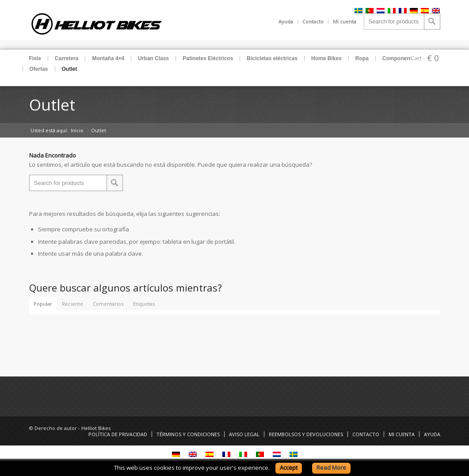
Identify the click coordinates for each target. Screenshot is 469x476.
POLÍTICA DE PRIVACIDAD (118, 434)
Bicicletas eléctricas (272, 58)
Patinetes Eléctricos (208, 58)
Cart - (418, 58)
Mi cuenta (345, 21)
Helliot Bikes (96, 428)
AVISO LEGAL (244, 434)
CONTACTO (366, 434)
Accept (289, 468)
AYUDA (432, 434)
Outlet (70, 69)
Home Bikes (326, 58)
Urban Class (153, 58)
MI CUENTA (402, 434)
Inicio (77, 130)
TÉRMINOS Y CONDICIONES (188, 434)
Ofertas (39, 69)
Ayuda (286, 21)
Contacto (313, 21)
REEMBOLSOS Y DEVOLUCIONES (306, 434)
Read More (331, 468)
